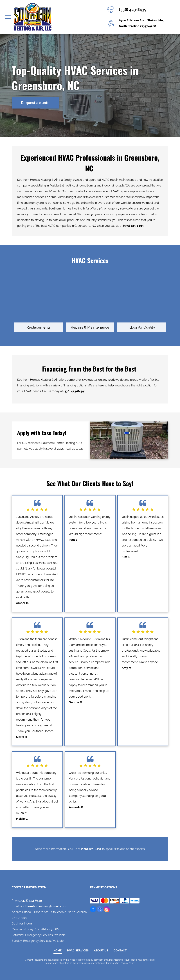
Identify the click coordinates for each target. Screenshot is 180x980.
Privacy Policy (128, 963)
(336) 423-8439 (133, 10)
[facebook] (93, 910)
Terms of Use (112, 963)
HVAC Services (90, 260)
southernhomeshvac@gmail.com (43, 906)
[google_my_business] (100, 910)
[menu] (8, 17)
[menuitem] (58, 951)
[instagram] (107, 910)
